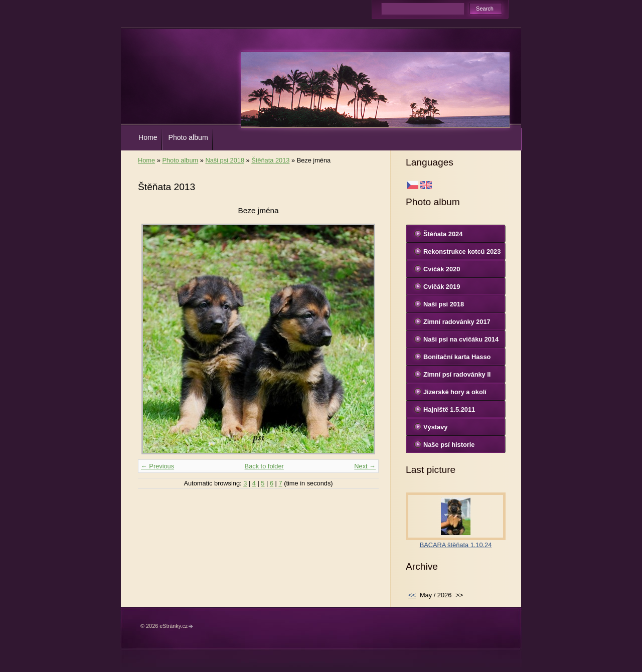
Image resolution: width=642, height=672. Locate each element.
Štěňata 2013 (270, 160)
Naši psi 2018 (225, 160)
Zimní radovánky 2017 (457, 322)
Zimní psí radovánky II (457, 374)
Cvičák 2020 (442, 269)
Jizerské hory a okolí (455, 392)
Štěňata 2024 (443, 234)
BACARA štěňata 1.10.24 (456, 545)
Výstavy (435, 427)
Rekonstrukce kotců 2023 (462, 251)
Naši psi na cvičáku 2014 (461, 339)
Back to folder (264, 466)
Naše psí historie (449, 445)
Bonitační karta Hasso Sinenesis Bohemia (457, 359)
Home (148, 137)
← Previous (157, 466)
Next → (365, 466)
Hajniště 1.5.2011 (449, 409)
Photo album (188, 137)
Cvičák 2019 (442, 287)
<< (412, 595)
